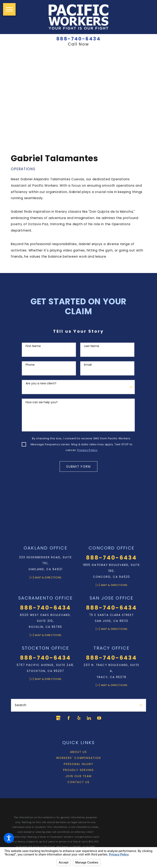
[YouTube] (100, 718)
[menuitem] (78, 752)
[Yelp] (79, 718)
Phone (30, 365)
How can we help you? (42, 402)
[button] (9, 838)
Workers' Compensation (78, 758)
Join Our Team (78, 776)
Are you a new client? (41, 383)
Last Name (92, 346)
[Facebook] (68, 718)
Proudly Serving (78, 770)
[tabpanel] (78, 207)
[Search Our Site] (141, 705)
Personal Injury (78, 764)
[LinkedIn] (89, 718)
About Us (78, 752)
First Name (33, 346)
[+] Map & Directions (45, 577)
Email (88, 365)
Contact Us (78, 782)
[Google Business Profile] (57, 718)
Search (21, 705)
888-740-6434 (79, 39)
